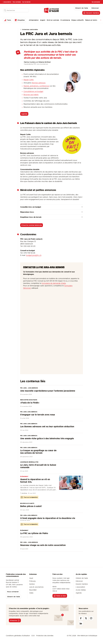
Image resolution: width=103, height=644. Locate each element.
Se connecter (96, 2)
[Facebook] (81, 618)
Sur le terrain (26, 2)
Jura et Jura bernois (36, 587)
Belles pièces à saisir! (31, 506)
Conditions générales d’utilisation (18, 636)
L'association (7, 2)
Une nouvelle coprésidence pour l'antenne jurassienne (48, 391)
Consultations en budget (33, 91)
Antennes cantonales (29, 29)
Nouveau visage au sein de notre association (43, 545)
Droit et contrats (53, 20)
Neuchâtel (33, 590)
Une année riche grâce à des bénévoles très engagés (47, 438)
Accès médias (81, 590)
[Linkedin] (81, 623)
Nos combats (17, 2)
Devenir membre (82, 584)
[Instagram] (91, 618)
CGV (33, 636)
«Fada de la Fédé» (30, 403)
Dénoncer (79, 581)
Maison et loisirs (91, 20)
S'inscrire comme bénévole (32, 225)
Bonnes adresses (39, 83)
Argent (43, 20)
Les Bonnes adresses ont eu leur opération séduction (47, 426)
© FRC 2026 (71, 636)
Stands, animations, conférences (36, 86)
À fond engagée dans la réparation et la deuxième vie (48, 518)
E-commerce (65, 20)
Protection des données (45, 636)
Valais (31, 593)
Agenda (24, 114)
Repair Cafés (29, 80)
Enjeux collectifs (78, 20)
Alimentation (34, 20)
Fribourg (32, 581)
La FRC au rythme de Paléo (34, 533)
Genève (32, 584)
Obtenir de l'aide (82, 578)
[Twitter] (86, 618)
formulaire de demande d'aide (54, 283)
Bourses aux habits (31, 95)
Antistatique (93, 636)
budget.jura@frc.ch (34, 255)
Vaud (31, 578)
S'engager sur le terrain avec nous (38, 415)
